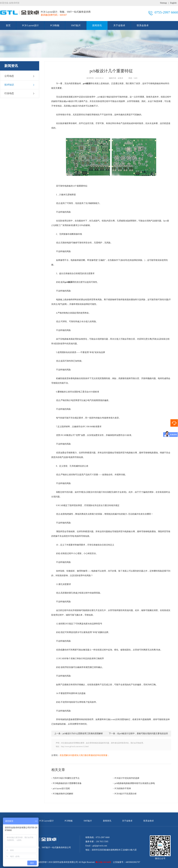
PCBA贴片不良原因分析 (126, 794)
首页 (8, 25)
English (173, 3)
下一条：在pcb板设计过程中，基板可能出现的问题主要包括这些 (138, 734)
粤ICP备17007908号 (103, 862)
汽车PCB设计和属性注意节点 (66, 778)
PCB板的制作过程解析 (63, 794)
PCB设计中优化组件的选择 (127, 778)
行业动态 (20, 93)
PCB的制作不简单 (123, 788)
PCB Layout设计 (30, 25)
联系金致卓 (143, 25)
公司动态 (20, 76)
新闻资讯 (97, 25)
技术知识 (20, 85)
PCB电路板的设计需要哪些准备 (67, 783)
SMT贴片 (76, 25)
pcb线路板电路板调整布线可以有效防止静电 (135, 783)
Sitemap (163, 3)
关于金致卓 (119, 25)
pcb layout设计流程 (61, 788)
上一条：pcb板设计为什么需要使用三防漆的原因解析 (79, 734)
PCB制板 (55, 25)
